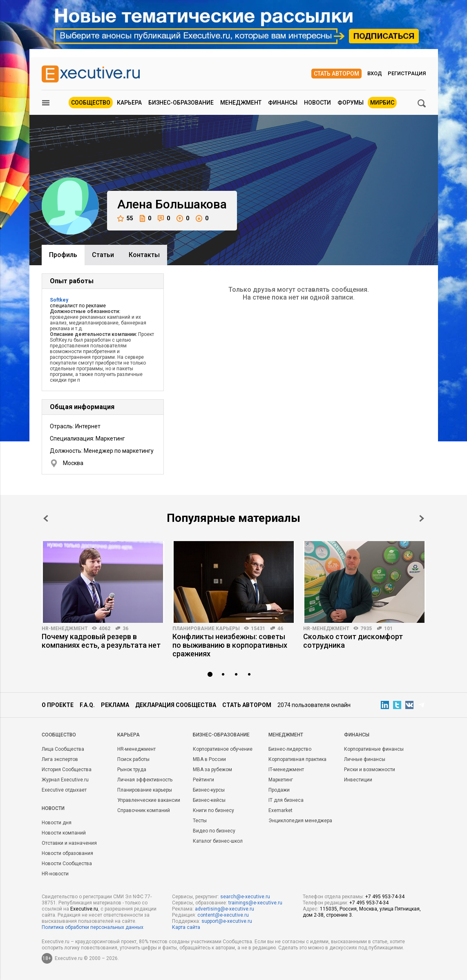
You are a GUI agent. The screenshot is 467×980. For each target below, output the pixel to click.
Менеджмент (241, 103)
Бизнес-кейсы (209, 800)
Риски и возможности (370, 770)
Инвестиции (358, 780)
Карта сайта (186, 927)
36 (125, 629)
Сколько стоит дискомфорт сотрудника (353, 641)
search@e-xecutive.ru (245, 897)
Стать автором (336, 74)
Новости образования (67, 853)
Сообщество (91, 103)
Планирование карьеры (206, 629)
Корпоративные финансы (374, 749)
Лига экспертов (60, 759)
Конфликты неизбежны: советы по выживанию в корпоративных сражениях (230, 645)
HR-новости (55, 874)
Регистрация (407, 73)
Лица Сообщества (63, 749)
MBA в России (209, 759)
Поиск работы (133, 759)
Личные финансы (365, 759)
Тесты (200, 821)
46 (280, 629)
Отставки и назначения (69, 843)
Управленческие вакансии (149, 800)
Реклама (115, 705)
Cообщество (59, 735)
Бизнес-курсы (209, 790)
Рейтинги (203, 780)
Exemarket (280, 810)
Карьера (129, 103)
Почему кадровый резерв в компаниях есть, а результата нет (101, 641)
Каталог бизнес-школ (218, 841)
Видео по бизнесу (214, 831)
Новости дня (57, 823)
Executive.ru (84, 909)
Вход (375, 73)
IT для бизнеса (286, 800)
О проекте (58, 705)
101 (388, 629)
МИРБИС (382, 103)
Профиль (63, 255)
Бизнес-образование (181, 103)
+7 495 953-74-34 (385, 897)
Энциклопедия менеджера (300, 821)
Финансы (283, 103)
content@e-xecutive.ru (223, 915)
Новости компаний (64, 833)
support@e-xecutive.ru (227, 921)
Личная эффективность (145, 780)
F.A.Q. (87, 705)
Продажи (279, 790)
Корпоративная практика (297, 759)
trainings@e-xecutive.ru (255, 903)
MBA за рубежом (212, 770)
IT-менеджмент (286, 770)
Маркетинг (281, 780)
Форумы (351, 103)
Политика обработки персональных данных (93, 927)
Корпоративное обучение (223, 749)
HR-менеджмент (65, 629)
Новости (317, 103)
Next (422, 518)
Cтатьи (103, 255)
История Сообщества (67, 770)
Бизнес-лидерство (290, 749)
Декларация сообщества (176, 705)
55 (125, 218)
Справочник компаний (144, 810)
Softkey (59, 300)
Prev (46, 518)
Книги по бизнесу (213, 810)
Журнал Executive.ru (65, 780)
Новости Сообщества (67, 864)
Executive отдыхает (64, 790)
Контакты (144, 255)
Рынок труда (132, 770)
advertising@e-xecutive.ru (225, 909)
